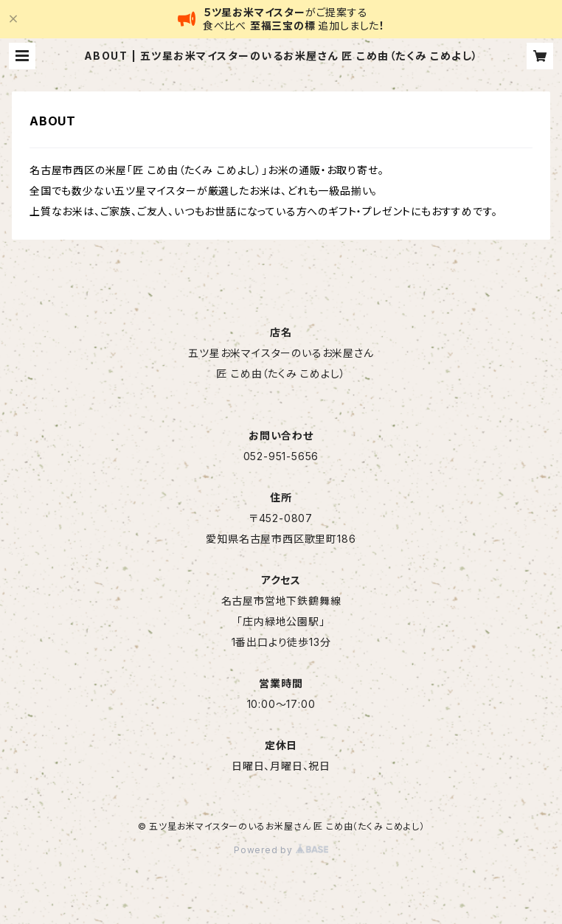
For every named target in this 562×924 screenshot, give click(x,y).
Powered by (281, 850)
